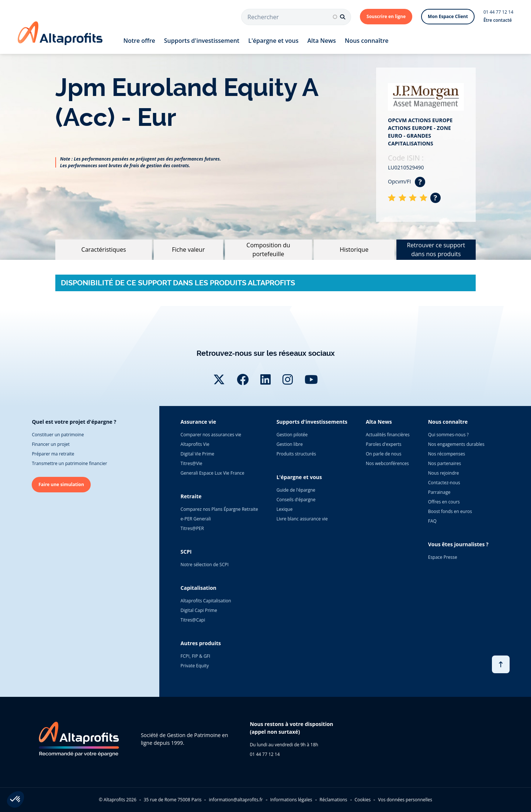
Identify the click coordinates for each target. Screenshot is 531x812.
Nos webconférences (387, 463)
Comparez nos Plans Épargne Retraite (219, 509)
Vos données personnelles (405, 800)
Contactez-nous (444, 483)
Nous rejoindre (444, 473)
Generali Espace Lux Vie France (213, 473)
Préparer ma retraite (53, 454)
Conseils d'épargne (296, 500)
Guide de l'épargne (296, 490)
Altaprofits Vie (195, 444)
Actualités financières (388, 435)
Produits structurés (296, 454)
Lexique (285, 509)
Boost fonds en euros (450, 511)
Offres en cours (444, 502)
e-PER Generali (196, 519)
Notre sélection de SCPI (205, 565)
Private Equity (195, 666)
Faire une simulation (61, 484)
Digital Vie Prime (197, 454)
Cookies (363, 800)
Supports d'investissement (202, 41)
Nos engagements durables (456, 444)
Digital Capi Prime (199, 610)
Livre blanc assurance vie (302, 519)
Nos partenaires (445, 463)
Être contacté (498, 20)
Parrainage (439, 492)
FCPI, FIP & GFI (196, 656)
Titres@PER (192, 528)
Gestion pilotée (292, 435)
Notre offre (139, 41)
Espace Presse (443, 557)
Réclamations (334, 800)
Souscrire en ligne (386, 16)
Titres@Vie (192, 463)
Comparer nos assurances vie (211, 435)
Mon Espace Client (448, 16)
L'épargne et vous (273, 41)
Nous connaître (367, 41)
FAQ (432, 521)
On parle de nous (383, 454)
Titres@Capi (193, 620)
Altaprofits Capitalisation (206, 601)
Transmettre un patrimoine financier (69, 463)
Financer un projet (51, 444)
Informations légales (291, 800)
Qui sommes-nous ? (448, 435)
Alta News (322, 41)
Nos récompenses (447, 454)
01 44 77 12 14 (498, 12)
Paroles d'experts (384, 444)
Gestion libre (290, 444)
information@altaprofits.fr (236, 800)
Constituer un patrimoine (58, 435)
